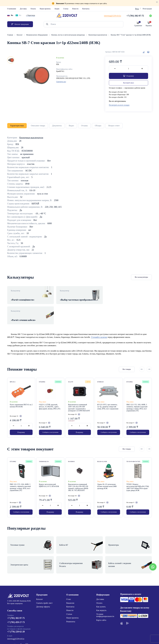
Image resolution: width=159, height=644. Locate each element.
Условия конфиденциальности (105, 595)
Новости (75, 9)
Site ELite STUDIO (94, 638)
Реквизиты (71, 601)
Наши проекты (45, 9)
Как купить (101, 586)
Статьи (66, 9)
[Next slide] (149, 363)
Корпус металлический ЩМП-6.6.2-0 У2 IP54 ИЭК (49, 479)
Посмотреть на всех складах (119, 105)
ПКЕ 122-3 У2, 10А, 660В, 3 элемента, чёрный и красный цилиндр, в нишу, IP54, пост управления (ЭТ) (137, 401)
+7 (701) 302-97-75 (16, 598)
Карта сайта (101, 600)
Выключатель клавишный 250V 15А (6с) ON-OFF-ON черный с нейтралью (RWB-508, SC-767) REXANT (78, 481)
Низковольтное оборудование (37, 35)
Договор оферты (43, 586)
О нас (69, 579)
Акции (57, 9)
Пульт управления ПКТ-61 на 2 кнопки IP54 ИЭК (21, 399)
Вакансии (70, 583)
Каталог (20, 35)
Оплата (33, 9)
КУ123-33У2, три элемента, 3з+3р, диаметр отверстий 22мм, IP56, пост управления (108, 400)
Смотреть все (61, 82)
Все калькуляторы (141, 277)
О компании (12, 9)
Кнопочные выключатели (98, 35)
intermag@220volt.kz (16, 619)
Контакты (86, 9)
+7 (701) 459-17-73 (16, 602)
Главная (10, 35)
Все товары (127, 363)
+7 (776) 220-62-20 (16, 611)
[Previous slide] (142, 363)
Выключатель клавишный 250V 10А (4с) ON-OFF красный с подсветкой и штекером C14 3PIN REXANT (79, 401)
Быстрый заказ (128, 83)
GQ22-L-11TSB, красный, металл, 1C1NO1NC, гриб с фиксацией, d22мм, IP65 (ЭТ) (50, 400)
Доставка (23, 9)
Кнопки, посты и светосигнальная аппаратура (68, 35)
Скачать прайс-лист (44, 583)
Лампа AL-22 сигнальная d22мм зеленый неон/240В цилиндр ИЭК (107, 480)
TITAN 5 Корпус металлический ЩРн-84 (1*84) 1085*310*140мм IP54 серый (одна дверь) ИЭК (138, 481)
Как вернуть (101, 590)
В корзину (21, 426)
